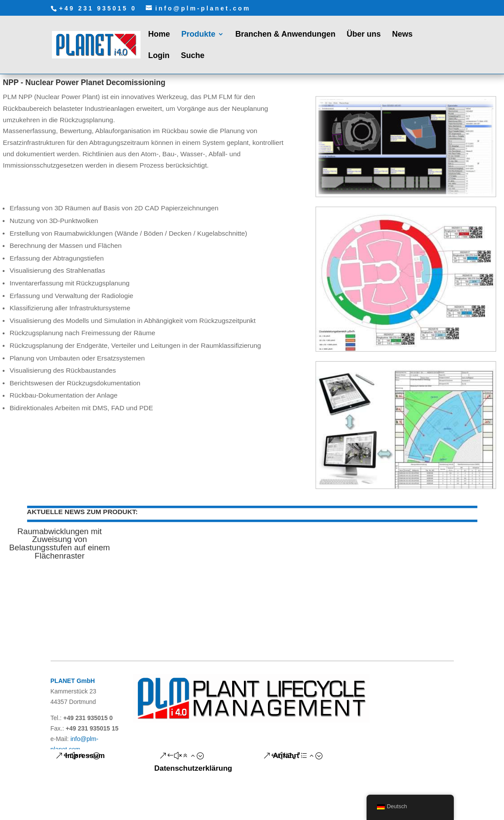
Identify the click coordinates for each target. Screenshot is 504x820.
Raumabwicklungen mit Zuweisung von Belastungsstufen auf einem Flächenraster (59, 544)
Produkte (198, 35)
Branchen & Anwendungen (285, 35)
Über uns (364, 35)
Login (159, 56)
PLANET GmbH (73, 681)
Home (159, 35)
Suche (192, 56)
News (402, 35)
